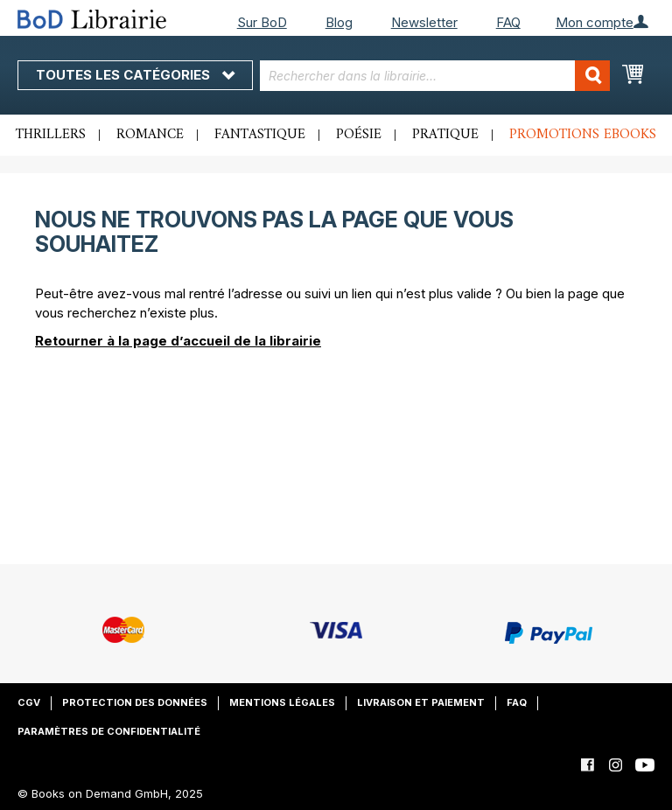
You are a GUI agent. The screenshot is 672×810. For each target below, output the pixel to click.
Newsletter (424, 22)
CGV (29, 702)
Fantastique (260, 135)
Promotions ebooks (583, 135)
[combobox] (435, 76)
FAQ (508, 22)
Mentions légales (282, 702)
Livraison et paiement (421, 702)
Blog (339, 22)
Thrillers (51, 135)
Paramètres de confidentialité (109, 731)
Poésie (359, 135)
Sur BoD (262, 22)
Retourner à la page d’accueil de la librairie (178, 341)
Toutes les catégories (135, 75)
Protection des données (135, 702)
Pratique (445, 135)
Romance (150, 135)
